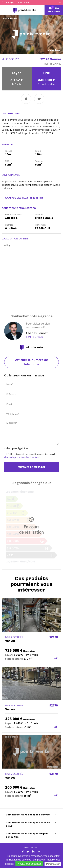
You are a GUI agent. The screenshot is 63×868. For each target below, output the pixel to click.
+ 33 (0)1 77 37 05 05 (17, 2)
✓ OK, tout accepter (29, 864)
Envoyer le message (31, 467)
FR (58, 3)
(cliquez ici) (36, 198)
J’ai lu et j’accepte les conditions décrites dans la (30, 456)
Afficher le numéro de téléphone (32, 362)
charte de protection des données (21, 457)
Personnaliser (53, 864)
